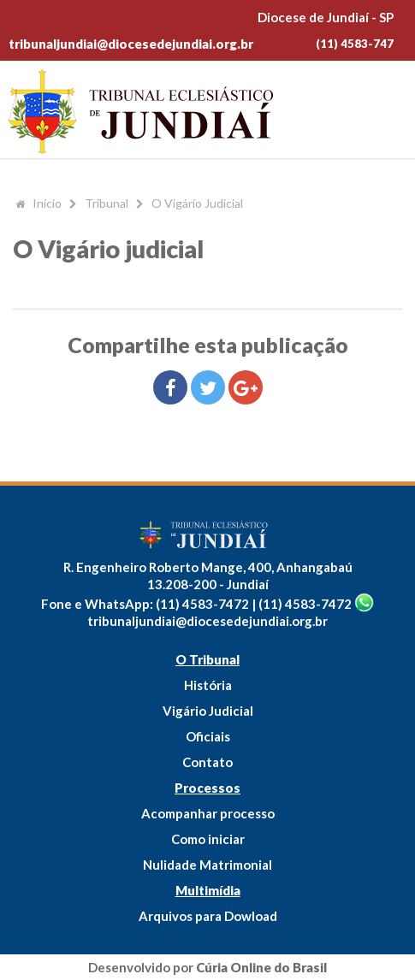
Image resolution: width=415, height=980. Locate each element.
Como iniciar (208, 839)
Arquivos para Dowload (208, 916)
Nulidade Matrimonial (207, 865)
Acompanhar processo (208, 813)
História (208, 685)
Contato (207, 762)
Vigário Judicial (208, 711)
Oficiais (208, 736)
